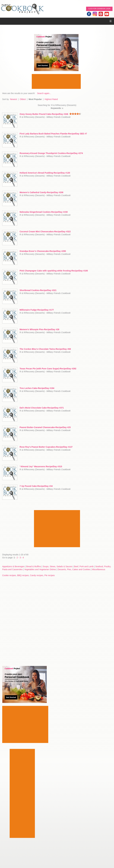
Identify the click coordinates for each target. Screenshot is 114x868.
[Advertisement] (56, 81)
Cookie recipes (9, 575)
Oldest (23, 99)
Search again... (44, 93)
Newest (13, 99)
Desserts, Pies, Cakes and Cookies (74, 569)
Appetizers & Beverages (13, 566)
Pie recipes (50, 575)
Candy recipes (37, 575)
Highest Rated (51, 99)
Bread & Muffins (34, 566)
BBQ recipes (23, 575)
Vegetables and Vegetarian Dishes (40, 569)
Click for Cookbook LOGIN (99, 9)
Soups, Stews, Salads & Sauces (57, 566)
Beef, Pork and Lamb (84, 566)
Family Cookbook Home (22, 9)
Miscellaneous (99, 569)
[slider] (75, 114)
